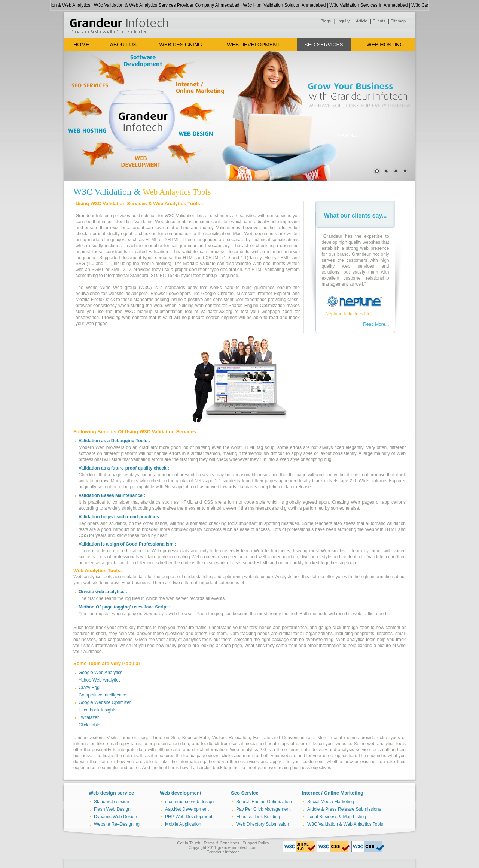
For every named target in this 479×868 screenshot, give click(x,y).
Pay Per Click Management (263, 809)
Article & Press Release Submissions (344, 809)
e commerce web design (189, 802)
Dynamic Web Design (115, 817)
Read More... (376, 324)
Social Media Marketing (331, 802)
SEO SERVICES (324, 45)
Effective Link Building (258, 817)
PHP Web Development (189, 817)
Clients (379, 21)
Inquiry (343, 21)
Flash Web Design (112, 809)
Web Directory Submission (263, 824)
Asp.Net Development (187, 809)
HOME (81, 45)
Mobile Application (183, 824)
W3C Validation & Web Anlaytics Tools (345, 824)
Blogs (326, 21)
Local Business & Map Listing (337, 817)
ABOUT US (123, 45)
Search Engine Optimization (264, 802)
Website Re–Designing (117, 824)
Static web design (112, 802)
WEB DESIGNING (181, 45)
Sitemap (398, 21)
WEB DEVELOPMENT (253, 45)
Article (361, 21)
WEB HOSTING (385, 45)
